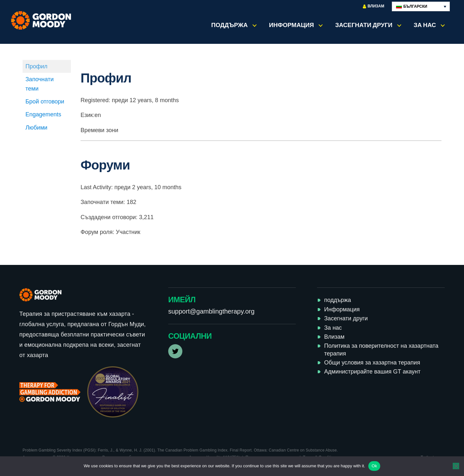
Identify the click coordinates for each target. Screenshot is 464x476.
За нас (425, 25)
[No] (456, 466)
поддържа (230, 25)
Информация (291, 25)
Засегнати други (364, 25)
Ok (374, 466)
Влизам (374, 6)
